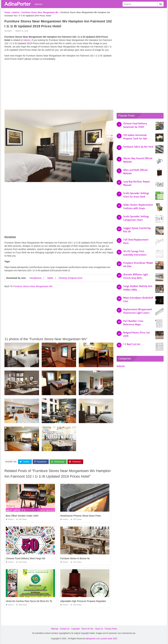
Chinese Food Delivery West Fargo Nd (25, 558)
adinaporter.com (93, 638)
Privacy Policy (111, 629)
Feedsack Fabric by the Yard (138, 147)
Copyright (75, 629)
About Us (99, 629)
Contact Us (65, 629)
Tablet (50, 278)
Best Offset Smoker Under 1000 (22, 516)
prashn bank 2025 (109, 638)
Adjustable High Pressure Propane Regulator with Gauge (89, 601)
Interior (39, 4)
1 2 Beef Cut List (132, 344)
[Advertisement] (59, 86)
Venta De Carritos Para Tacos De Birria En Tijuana (31, 601)
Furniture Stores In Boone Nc (75, 558)
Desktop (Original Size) (71, 278)
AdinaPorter (17, 4)
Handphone (35, 278)
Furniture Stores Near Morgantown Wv (33, 286)
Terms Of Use (87, 629)
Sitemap (55, 629)
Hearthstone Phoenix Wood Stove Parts (80, 516)
